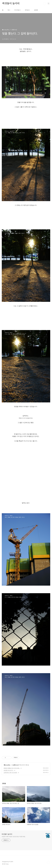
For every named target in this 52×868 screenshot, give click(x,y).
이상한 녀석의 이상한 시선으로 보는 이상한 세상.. (14, 837)
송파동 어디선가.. (9, 770)
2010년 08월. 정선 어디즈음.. (12, 768)
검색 (45, 4)
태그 (9, 10)
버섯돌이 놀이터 (11, 4)
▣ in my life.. (7, 765)
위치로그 (27, 10)
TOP (48, 862)
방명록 (36, 10)
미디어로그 (18, 10)
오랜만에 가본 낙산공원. (10, 773)
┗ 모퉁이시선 (15, 765)
